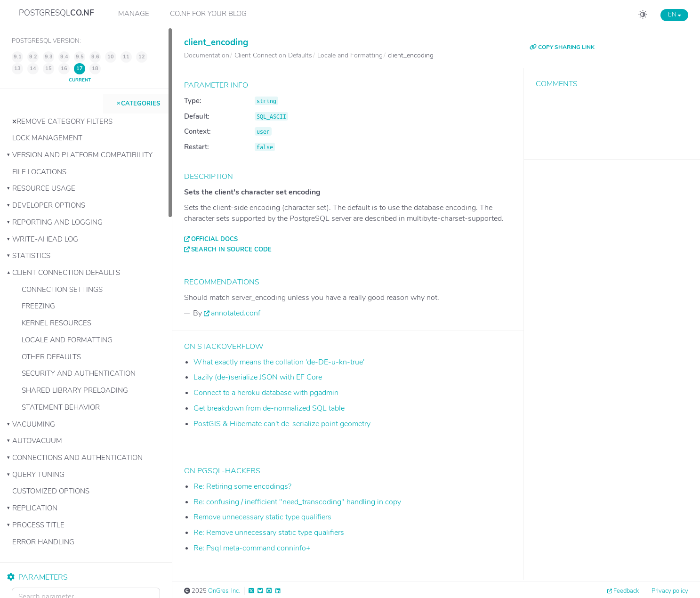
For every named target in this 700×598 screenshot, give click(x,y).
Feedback (626, 591)
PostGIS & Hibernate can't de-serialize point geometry (282, 424)
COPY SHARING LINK (562, 47)
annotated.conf (236, 313)
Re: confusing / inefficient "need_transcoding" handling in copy (297, 502)
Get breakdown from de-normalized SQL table (269, 408)
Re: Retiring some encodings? (242, 486)
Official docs (214, 239)
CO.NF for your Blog (208, 14)
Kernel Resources (56, 323)
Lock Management (47, 138)
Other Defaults (51, 357)
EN (674, 15)
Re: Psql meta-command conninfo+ (252, 548)
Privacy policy (670, 591)
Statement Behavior (61, 407)
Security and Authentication (79, 373)
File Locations (39, 172)
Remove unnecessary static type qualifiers (262, 517)
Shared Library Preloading (75, 390)
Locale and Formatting (67, 340)
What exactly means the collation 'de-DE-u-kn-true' (279, 362)
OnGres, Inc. (224, 591)
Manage (134, 14)
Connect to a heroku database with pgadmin (266, 393)
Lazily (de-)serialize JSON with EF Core (258, 377)
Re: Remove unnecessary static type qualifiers (269, 533)
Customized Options (51, 491)
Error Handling (43, 542)
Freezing (38, 306)
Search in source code (231, 250)
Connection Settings (62, 290)
